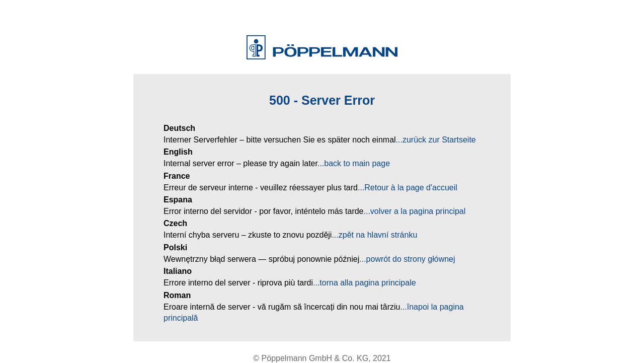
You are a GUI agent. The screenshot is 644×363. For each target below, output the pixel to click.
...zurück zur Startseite (436, 140)
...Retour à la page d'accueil (408, 188)
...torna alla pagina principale (365, 283)
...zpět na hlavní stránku (374, 235)
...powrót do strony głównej (407, 259)
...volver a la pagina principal (415, 211)
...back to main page (354, 163)
